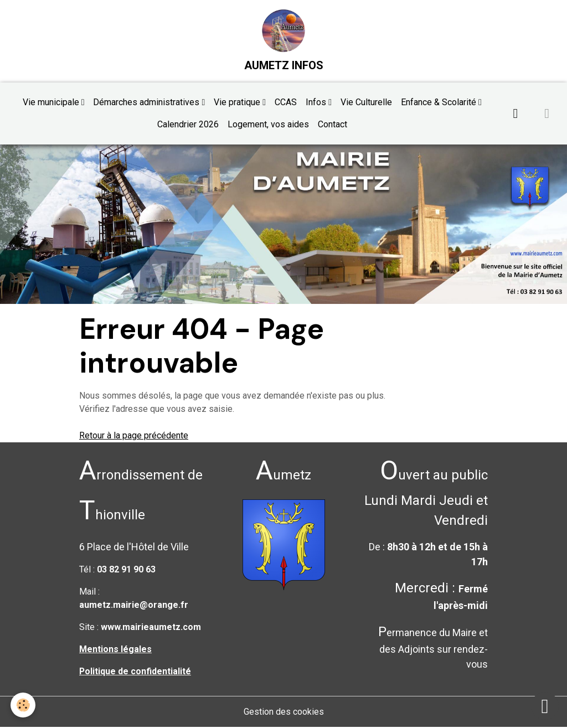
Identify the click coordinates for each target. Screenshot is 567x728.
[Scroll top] (545, 706)
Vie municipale (52, 103)
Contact (333, 125)
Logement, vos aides (268, 125)
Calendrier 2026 (188, 125)
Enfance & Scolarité (440, 103)
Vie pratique (238, 103)
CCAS (286, 103)
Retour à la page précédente (134, 436)
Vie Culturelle (366, 103)
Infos (317, 103)
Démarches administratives (147, 103)
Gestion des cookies (284, 712)
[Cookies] (24, 705)
